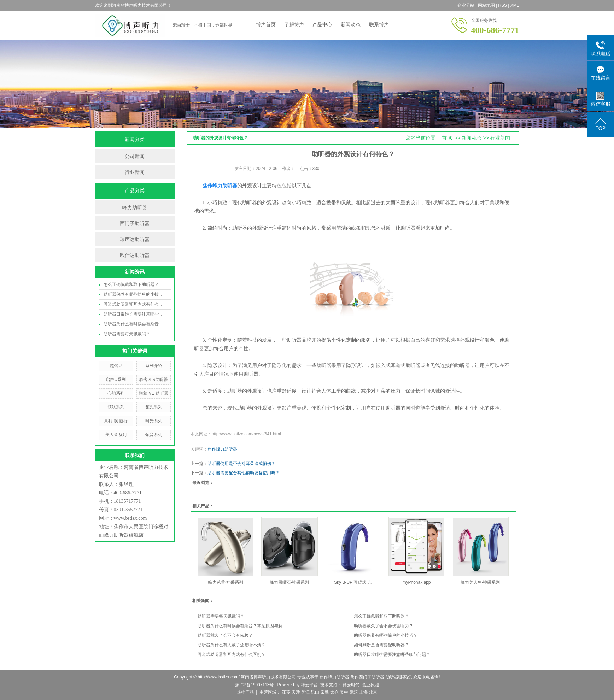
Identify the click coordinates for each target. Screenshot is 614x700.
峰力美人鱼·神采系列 (480, 582)
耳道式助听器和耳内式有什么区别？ (232, 654)
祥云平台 (309, 685)
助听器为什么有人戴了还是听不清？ (232, 645)
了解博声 (294, 24)
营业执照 (370, 685)
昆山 (315, 692)
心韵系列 (116, 393)
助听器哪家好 (398, 677)
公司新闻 (135, 156)
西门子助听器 (135, 223)
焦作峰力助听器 (222, 449)
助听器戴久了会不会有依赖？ (225, 635)
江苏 (286, 692)
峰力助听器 (135, 207)
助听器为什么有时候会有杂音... (133, 324)
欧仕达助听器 (135, 255)
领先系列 (154, 407)
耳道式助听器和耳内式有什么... (133, 304)
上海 (363, 692)
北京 (373, 692)
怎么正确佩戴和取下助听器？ (131, 284)
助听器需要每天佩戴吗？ (127, 334)
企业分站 (466, 5)
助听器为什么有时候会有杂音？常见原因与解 (240, 626)
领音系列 (154, 435)
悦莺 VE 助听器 (154, 393)
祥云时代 (350, 685)
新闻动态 (351, 24)
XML (515, 5)
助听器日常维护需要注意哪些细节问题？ (392, 654)
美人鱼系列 (116, 435)
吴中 (344, 692)
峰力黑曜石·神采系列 (289, 582)
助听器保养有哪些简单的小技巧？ (386, 635)
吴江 (305, 692)
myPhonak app (416, 582)
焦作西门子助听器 (367, 677)
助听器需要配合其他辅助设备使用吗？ (244, 473)
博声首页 (266, 24)
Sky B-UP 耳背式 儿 (353, 582)
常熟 (325, 692)
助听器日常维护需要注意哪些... (133, 314)
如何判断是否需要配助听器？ (381, 645)
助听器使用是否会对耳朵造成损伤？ (241, 464)
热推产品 (245, 692)
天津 (296, 692)
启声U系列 (116, 380)
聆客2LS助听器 (154, 380)
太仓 (334, 692)
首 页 (448, 138)
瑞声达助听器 (135, 239)
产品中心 (322, 24)
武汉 (354, 692)
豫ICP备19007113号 (254, 685)
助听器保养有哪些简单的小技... (133, 294)
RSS (502, 5)
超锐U (116, 366)
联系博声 (379, 24)
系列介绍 (154, 366)
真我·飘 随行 (116, 421)
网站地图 (486, 5)
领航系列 (116, 407)
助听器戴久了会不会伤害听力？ (384, 626)
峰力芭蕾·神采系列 (226, 582)
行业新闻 (135, 172)
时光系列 (154, 421)
